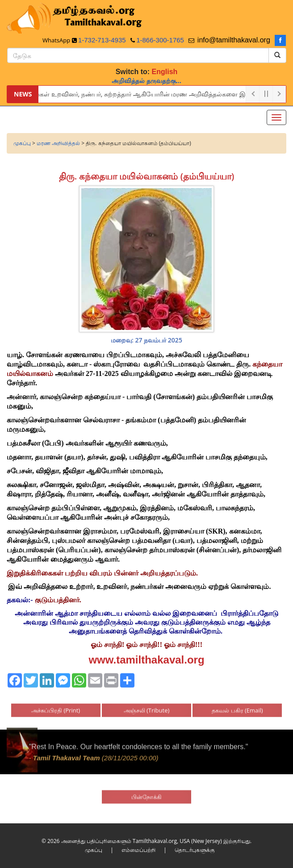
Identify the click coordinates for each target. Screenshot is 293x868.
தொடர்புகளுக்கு (195, 850)
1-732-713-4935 (102, 40)
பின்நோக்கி (146, 793)
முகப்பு (22, 143)
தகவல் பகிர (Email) (237, 707)
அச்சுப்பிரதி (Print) (56, 707)
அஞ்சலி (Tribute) (147, 707)
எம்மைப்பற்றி (138, 850)
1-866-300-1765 (160, 40)
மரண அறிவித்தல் (58, 143)
